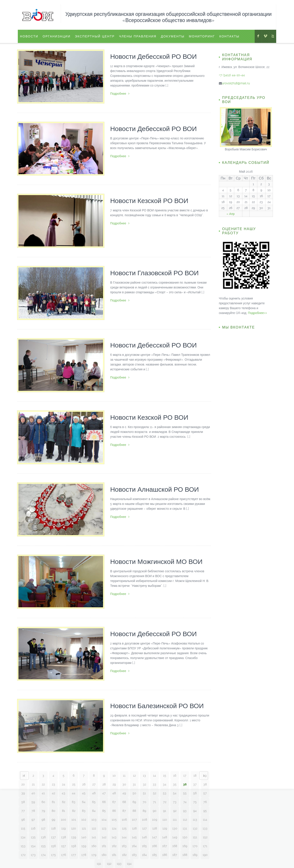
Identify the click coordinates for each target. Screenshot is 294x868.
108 (144, 820)
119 (64, 828)
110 (165, 820)
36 (185, 784)
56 (195, 793)
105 (114, 820)
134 (23, 837)
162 (114, 846)
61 (53, 802)
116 (33, 828)
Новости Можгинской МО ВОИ (156, 562)
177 (74, 855)
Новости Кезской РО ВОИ (149, 201)
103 (94, 820)
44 (74, 793)
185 (154, 855)
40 (33, 793)
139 (74, 837)
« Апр (231, 214)
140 (84, 837)
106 (124, 820)
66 (104, 802)
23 (54, 784)
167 (165, 846)
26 (84, 784)
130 (175, 828)
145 (134, 837)
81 (64, 811)
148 (165, 837)
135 (33, 837)
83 (84, 811)
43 (64, 793)
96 (23, 820)
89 (144, 811)
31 (134, 784)
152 (205, 837)
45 (84, 793)
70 (144, 802)
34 (165, 784)
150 (185, 837)
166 (154, 846)
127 (144, 828)
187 (175, 855)
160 (94, 846)
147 (154, 837)
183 (134, 855)
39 (23, 793)
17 (185, 776)
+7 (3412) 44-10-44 (232, 75)
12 (134, 776)
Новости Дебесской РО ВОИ (153, 56)
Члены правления (138, 36)
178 (84, 855)
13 (144, 776)
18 (195, 776)
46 (94, 793)
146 (144, 837)
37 (195, 784)
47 (104, 793)
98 (43, 820)
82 (74, 811)
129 (165, 828)
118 (53, 828)
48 (114, 793)
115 (23, 828)
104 (104, 820)
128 (155, 828)
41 (43, 793)
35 (175, 784)
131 (185, 828)
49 (124, 793)
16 (175, 776)
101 (74, 820)
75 (195, 802)
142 (104, 837)
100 (64, 820)
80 (54, 811)
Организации (57, 36)
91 (165, 811)
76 (205, 802)
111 (175, 820)
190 (205, 855)
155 (43, 846)
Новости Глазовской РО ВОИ (154, 273)
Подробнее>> (257, 313)
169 (185, 846)
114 (205, 820)
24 (64, 784)
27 (94, 784)
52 (155, 793)
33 (154, 784)
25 (74, 784)
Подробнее (120, 94)
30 (124, 784)
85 (104, 811)
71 (154, 802)
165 (144, 846)
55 (185, 793)
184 (144, 855)
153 (23, 846)
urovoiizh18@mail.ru (236, 83)
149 (175, 837)
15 (165, 776)
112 (185, 820)
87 (124, 811)
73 (175, 802)
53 (165, 793)
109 (155, 820)
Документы (173, 36)
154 (33, 846)
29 (114, 784)
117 (43, 828)
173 (33, 855)
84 (94, 811)
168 (175, 846)
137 (53, 837)
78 (33, 811)
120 (74, 828)
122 (94, 828)
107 (134, 820)
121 (84, 828)
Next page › (204, 776)
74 (185, 802)
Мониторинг (202, 36)
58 (23, 802)
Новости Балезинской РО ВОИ (157, 706)
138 (64, 837)
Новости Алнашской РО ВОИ (154, 489)
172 (23, 855)
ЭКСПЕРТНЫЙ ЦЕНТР (95, 36)
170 (195, 846)
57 (205, 793)
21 (33, 784)
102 (84, 820)
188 (185, 855)
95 (205, 811)
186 (165, 855)
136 (43, 837)
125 (124, 828)
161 (104, 846)
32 (144, 784)
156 (53, 846)
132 (195, 828)
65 (94, 802)
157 (64, 846)
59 (33, 802)
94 (195, 811)
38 (205, 784)
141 (94, 837)
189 (195, 855)
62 (64, 802)
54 (175, 793)
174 (43, 855)
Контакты (229, 36)
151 (195, 837)
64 (84, 802)
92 (175, 811)
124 (114, 828)
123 (104, 828)
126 (134, 828)
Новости (29, 36)
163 (124, 846)
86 (114, 811)
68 (124, 802)
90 (155, 811)
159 (84, 846)
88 (134, 811)
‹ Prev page (24, 776)
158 (74, 846)
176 (64, 855)
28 (104, 784)
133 (205, 828)
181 (114, 855)
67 (114, 802)
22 (43, 784)
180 (104, 855)
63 (74, 802)
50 (134, 793)
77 (23, 811)
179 (94, 855)
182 (124, 855)
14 (154, 776)
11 (124, 776)
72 (165, 802)
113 (195, 820)
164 (134, 846)
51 (144, 793)
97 (33, 820)
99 (53, 820)
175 (53, 855)
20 (23, 784)
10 (114, 776)
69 (134, 802)
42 (54, 793)
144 (124, 837)
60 (43, 802)
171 (205, 846)
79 (43, 811)
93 (185, 811)
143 (114, 837)
